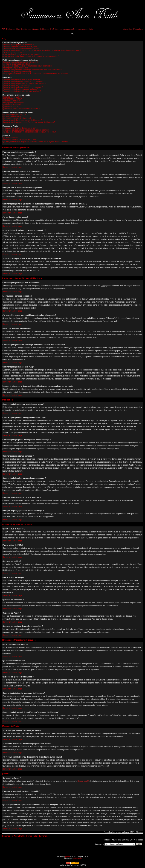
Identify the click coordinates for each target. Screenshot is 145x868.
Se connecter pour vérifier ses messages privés (74, 29)
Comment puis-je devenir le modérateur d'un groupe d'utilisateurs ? (29, 122)
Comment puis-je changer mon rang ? (17, 72)
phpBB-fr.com (77, 859)
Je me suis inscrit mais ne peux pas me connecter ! (23, 54)
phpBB (67, 857)
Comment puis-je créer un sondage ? (17, 85)
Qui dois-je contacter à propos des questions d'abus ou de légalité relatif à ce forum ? (36, 142)
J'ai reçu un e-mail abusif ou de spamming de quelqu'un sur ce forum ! (30, 132)
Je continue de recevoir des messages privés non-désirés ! (26, 130)
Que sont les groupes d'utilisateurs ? (17, 118)
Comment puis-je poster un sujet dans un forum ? (22, 79)
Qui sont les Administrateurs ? (14, 114)
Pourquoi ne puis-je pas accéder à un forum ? (20, 89)
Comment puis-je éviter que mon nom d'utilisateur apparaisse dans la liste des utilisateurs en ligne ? (42, 50)
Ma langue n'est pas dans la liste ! (16, 68)
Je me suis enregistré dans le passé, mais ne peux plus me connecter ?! (31, 56)
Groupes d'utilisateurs (41, 29)
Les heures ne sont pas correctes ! (16, 64)
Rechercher (11, 29)
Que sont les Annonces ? (12, 105)
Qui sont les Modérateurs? (13, 116)
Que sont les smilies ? (11, 101)
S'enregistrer (138, 29)
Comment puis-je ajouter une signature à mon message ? (25, 83)
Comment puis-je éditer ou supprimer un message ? (23, 81)
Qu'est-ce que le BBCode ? (13, 97)
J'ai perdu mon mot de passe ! (14, 52)
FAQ (4, 29)
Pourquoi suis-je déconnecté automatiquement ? (21, 48)
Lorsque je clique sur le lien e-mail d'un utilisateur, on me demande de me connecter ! (36, 74)
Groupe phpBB (83, 781)
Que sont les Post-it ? (11, 107)
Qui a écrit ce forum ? (11, 138)
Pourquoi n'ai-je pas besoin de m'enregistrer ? (20, 46)
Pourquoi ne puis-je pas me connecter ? (18, 45)
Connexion (127, 29)
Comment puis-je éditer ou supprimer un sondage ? (23, 87)
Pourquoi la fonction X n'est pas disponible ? (20, 140)
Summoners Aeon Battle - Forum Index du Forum (25, 836)
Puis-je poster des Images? (13, 103)
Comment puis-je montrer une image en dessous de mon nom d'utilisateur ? (32, 70)
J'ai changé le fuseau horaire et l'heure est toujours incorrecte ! (27, 66)
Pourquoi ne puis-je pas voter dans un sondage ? (22, 91)
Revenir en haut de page (12, 167)
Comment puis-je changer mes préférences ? (20, 62)
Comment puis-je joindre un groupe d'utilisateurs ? (22, 120)
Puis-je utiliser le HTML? (12, 99)
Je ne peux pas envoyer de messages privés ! (20, 128)
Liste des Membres (24, 29)
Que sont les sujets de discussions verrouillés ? (21, 109)
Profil (52, 29)
